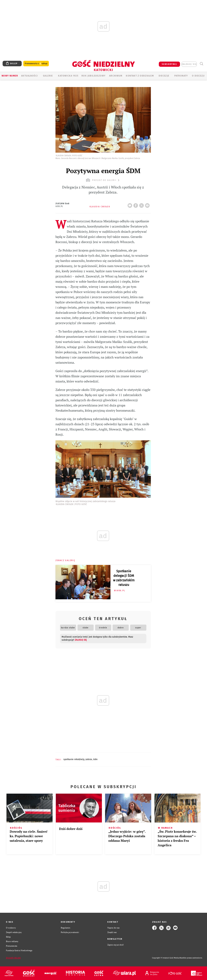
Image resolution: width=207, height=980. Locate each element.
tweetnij (142, 205)
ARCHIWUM (116, 76)
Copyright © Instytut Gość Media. (166, 958)
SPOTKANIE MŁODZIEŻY (74, 759)
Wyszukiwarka (201, 64)
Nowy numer (10, 76)
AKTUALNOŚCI (29, 76)
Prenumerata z (36, 64)
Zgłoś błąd (13, 958)
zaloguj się (189, 64)
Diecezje (164, 76)
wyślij (148, 205)
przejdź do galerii (103, 180)
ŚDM (95, 759)
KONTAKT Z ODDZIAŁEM (140, 76)
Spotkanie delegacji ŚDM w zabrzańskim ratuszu (124, 578)
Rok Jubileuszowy (93, 76)
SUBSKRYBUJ (169, 64)
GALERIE (48, 76)
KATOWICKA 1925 (68, 76)
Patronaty (181, 76)
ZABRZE (89, 759)
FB (136, 205)
